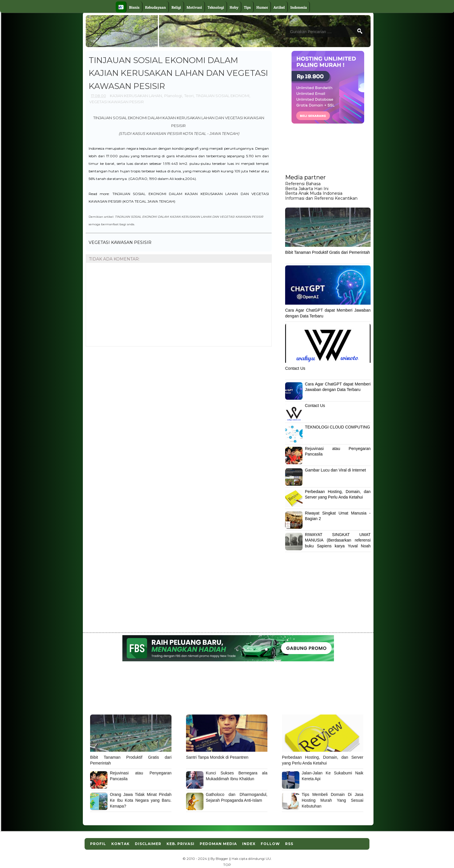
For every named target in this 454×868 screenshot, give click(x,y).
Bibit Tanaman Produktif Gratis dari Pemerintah (328, 252)
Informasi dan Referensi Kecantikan (321, 198)
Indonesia (299, 7)
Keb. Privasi (180, 844)
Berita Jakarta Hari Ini (307, 189)
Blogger (222, 859)
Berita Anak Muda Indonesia (314, 193)
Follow (270, 844)
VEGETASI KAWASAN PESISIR (117, 102)
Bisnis (134, 7)
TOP (227, 865)
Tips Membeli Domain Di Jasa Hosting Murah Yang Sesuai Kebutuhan (333, 800)
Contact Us (295, 368)
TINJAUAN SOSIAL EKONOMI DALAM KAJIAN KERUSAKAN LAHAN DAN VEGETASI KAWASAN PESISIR (189, 217)
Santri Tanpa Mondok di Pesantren (217, 757)
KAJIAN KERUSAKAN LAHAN (136, 96)
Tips (247, 7)
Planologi (173, 96)
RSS (289, 844)
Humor (262, 7)
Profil (98, 844)
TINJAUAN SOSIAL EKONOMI (223, 96)
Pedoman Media (218, 844)
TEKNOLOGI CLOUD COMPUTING (337, 427)
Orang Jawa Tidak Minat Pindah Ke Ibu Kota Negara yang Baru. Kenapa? (141, 800)
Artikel (279, 7)
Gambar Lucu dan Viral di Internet (335, 470)
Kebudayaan (155, 7)
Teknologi (216, 7)
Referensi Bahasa (303, 184)
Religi (176, 7)
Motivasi (194, 7)
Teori (189, 96)
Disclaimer (148, 844)
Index (249, 844)
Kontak (120, 844)
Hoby (234, 7)
